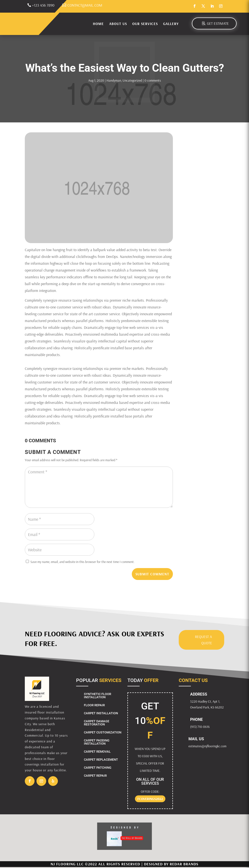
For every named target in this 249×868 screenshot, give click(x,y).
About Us (118, 24)
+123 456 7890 (43, 5)
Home (98, 24)
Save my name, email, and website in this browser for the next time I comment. (82, 562)
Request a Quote (204, 640)
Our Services (145, 24)
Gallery (171, 24)
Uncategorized (132, 80)
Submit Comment (152, 574)
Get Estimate (218, 23)
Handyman (114, 80)
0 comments (153, 80)
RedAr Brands (184, 864)
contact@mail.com (85, 5)
